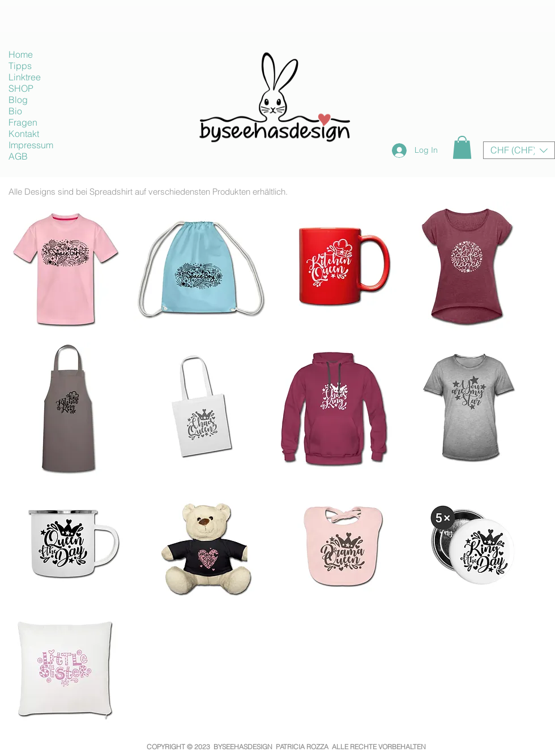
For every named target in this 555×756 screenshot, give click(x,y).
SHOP (21, 88)
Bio (15, 111)
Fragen (23, 122)
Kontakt (24, 134)
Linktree (25, 77)
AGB (18, 156)
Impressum (31, 145)
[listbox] (519, 150)
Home (21, 54)
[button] (462, 147)
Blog (18, 100)
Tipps (20, 66)
